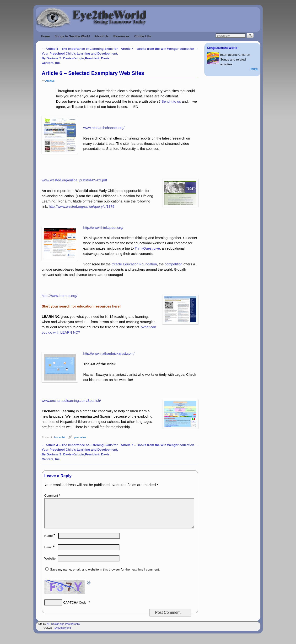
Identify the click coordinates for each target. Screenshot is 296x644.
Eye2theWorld (63, 633)
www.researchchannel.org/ (104, 128)
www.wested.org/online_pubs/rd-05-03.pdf (74, 180)
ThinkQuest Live (147, 248)
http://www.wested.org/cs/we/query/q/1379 (82, 207)
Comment (53, 496)
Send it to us (171, 101)
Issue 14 (59, 437)
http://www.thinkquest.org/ (103, 228)
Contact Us (143, 36)
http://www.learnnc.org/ (60, 296)
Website (50, 564)
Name (50, 541)
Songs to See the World (72, 36)
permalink (80, 437)
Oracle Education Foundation (134, 264)
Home (46, 36)
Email (50, 553)
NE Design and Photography (63, 630)
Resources (121, 36)
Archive (50, 81)
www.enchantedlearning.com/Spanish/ (71, 401)
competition (174, 264)
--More (253, 69)
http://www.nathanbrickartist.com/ (109, 353)
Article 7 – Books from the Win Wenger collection (159, 49)
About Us (102, 36)
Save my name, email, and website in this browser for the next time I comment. (105, 575)
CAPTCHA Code (75, 608)
